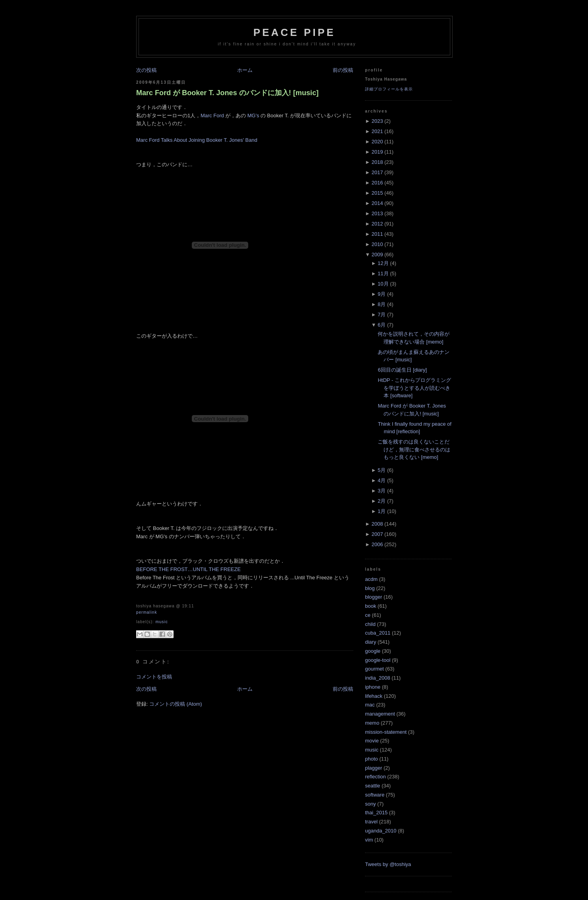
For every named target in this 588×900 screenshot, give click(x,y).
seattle (373, 786)
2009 (377, 255)
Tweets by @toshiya (388, 864)
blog (370, 588)
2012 (377, 224)
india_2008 (378, 678)
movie (372, 741)
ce (368, 615)
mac (370, 705)
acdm (371, 579)
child (370, 624)
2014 (377, 203)
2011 (377, 234)
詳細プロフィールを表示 (389, 89)
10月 (383, 284)
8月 (382, 304)
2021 (377, 131)
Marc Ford (212, 116)
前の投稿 (343, 70)
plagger (374, 768)
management (380, 714)
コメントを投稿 (154, 677)
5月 (382, 470)
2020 (377, 142)
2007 (377, 534)
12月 (383, 263)
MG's (253, 116)
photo (372, 759)
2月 (382, 501)
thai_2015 (376, 813)
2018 (377, 162)
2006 (377, 544)
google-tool (378, 660)
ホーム (245, 70)
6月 (382, 325)
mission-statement (386, 732)
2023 (377, 121)
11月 (383, 273)
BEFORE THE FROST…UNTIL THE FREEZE (188, 569)
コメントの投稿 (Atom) (176, 704)
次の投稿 (146, 70)
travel (371, 822)
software (375, 795)
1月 (382, 511)
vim (369, 840)
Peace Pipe (294, 32)
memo (372, 723)
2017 (377, 172)
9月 (382, 294)
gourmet (375, 669)
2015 (377, 193)
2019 (377, 152)
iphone (373, 687)
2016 (377, 183)
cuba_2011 (378, 633)
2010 (377, 244)
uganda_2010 (381, 831)
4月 (382, 480)
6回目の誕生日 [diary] (402, 370)
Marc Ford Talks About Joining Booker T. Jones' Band (197, 140)
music (162, 622)
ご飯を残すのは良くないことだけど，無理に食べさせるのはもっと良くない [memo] (414, 449)
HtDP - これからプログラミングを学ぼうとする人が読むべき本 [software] (414, 388)
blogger (374, 597)
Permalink (147, 612)
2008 (377, 524)
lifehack (374, 696)
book (371, 606)
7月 (382, 315)
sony (370, 804)
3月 (382, 491)
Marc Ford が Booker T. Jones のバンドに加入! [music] (227, 93)
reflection (375, 777)
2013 (377, 213)
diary (371, 642)
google (373, 651)
